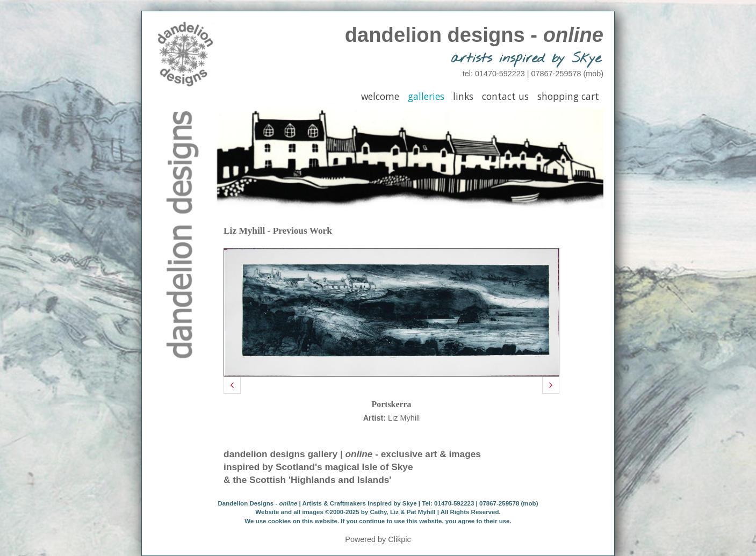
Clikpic (399, 539)
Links (463, 96)
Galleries (426, 96)
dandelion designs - (474, 35)
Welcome (380, 96)
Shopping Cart (568, 96)
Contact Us (505, 96)
